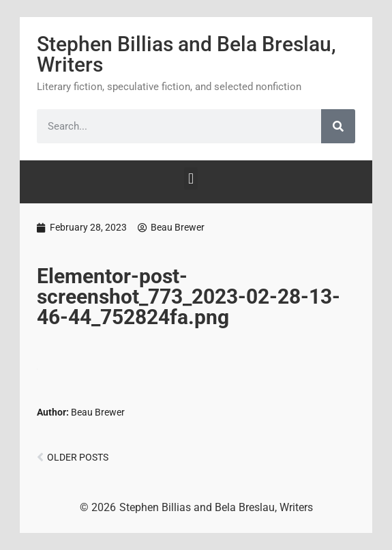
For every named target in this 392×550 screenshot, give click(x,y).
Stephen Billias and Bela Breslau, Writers (186, 54)
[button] (191, 178)
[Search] (338, 126)
